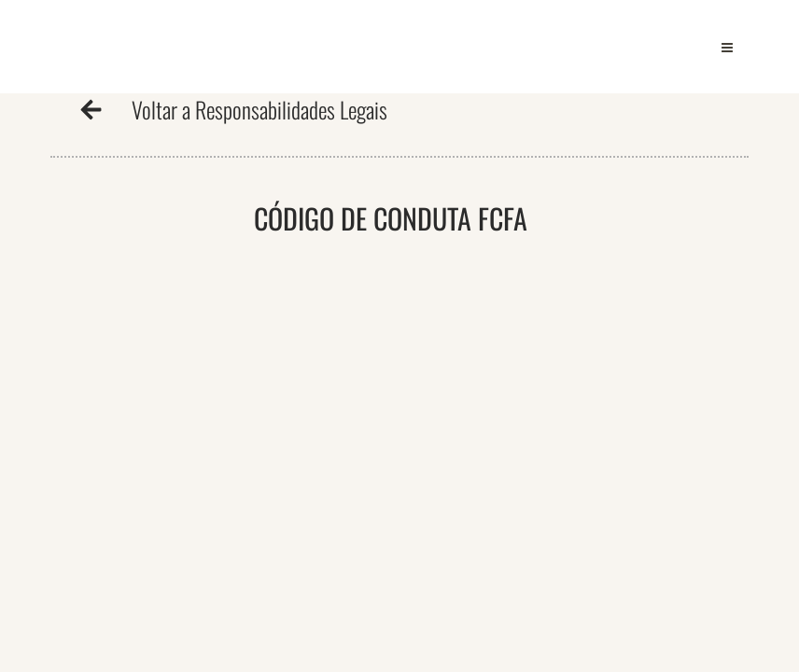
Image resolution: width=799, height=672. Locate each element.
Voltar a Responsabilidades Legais (259, 109)
